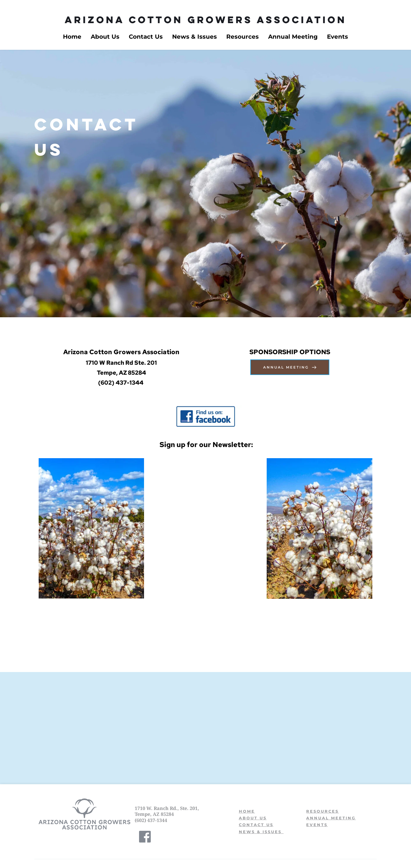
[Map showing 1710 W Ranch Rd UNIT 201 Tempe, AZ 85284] (205, 730)
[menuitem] (72, 37)
